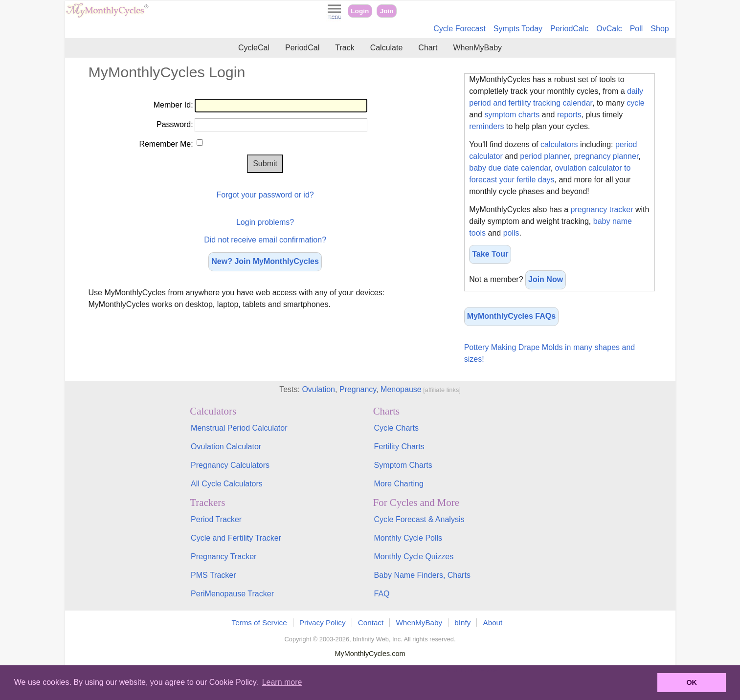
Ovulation (318, 389)
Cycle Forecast (460, 29)
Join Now (546, 279)
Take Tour (490, 254)
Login (360, 11)
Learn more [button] (282, 682)
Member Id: (173, 105)
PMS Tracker (213, 575)
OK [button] (692, 682)
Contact (371, 623)
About (493, 623)
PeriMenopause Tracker (232, 594)
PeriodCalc (569, 29)
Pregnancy (358, 389)
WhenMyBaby (477, 48)
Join (387, 11)
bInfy (462, 623)
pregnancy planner (606, 156)
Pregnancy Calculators (230, 465)
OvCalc (609, 29)
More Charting (398, 484)
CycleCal (254, 48)
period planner (545, 156)
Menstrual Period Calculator (239, 428)
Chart (428, 48)
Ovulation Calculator (226, 447)
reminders (486, 126)
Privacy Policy (323, 623)
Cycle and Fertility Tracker (236, 538)
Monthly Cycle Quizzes (414, 557)
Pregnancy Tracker (224, 557)
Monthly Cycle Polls (408, 538)
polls (511, 233)
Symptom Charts (403, 465)
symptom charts (512, 115)
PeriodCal (302, 48)
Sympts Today (518, 29)
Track (345, 48)
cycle (635, 103)
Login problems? (265, 222)
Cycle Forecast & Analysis (419, 519)
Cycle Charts (396, 428)
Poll (637, 29)
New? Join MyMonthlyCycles (265, 261)
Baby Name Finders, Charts (422, 575)
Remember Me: (166, 144)
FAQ (381, 594)
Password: (175, 124)
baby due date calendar (510, 168)
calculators (559, 144)
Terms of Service (259, 623)
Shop (660, 29)
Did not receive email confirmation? (265, 240)
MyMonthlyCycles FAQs (511, 316)
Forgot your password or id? (265, 195)
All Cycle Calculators (227, 484)
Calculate (387, 48)
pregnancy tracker (602, 209)
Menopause (401, 389)
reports (569, 115)
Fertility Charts (399, 447)
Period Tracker (216, 519)
